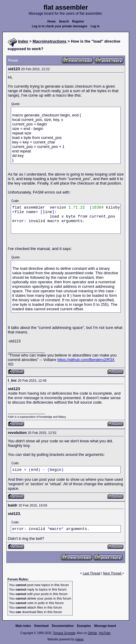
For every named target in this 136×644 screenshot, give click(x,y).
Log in (95, 26)
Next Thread (112, 573)
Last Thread (92, 573)
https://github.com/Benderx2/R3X (86, 360)
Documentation (63, 626)
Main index (23, 626)
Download (41, 626)
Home (52, 21)
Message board (105, 626)
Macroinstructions (50, 41)
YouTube (104, 633)
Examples (84, 626)
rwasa (79, 639)
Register (78, 21)
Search (64, 21)
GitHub (92, 633)
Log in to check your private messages (60, 26)
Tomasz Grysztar (64, 633)
